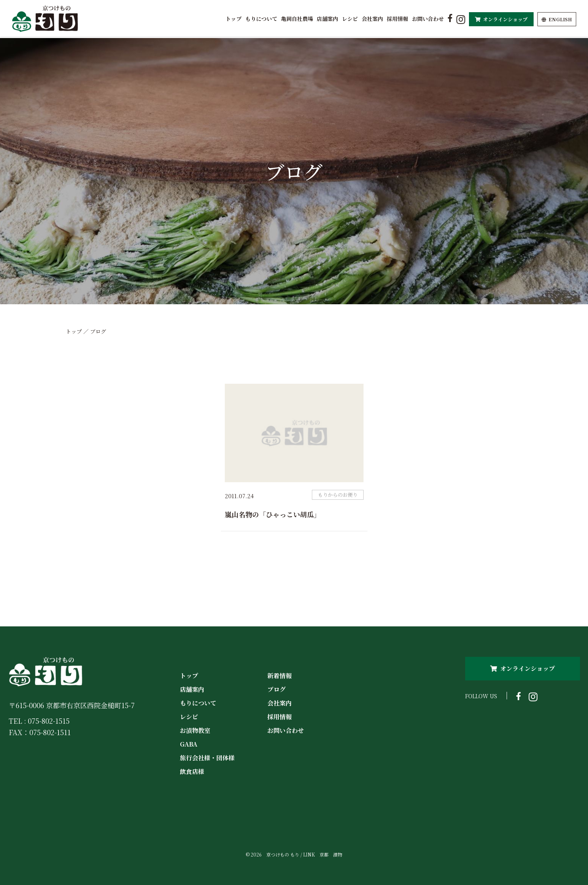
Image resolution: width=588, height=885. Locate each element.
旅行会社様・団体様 (207, 758)
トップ (234, 19)
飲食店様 (192, 771)
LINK (309, 854)
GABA (189, 744)
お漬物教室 (195, 730)
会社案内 (372, 19)
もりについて (261, 19)
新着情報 (280, 676)
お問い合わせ (428, 19)
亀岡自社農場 (297, 19)
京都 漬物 (331, 854)
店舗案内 (327, 19)
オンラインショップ (501, 19)
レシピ (350, 19)
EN (557, 19)
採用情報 (397, 19)
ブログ (277, 689)
